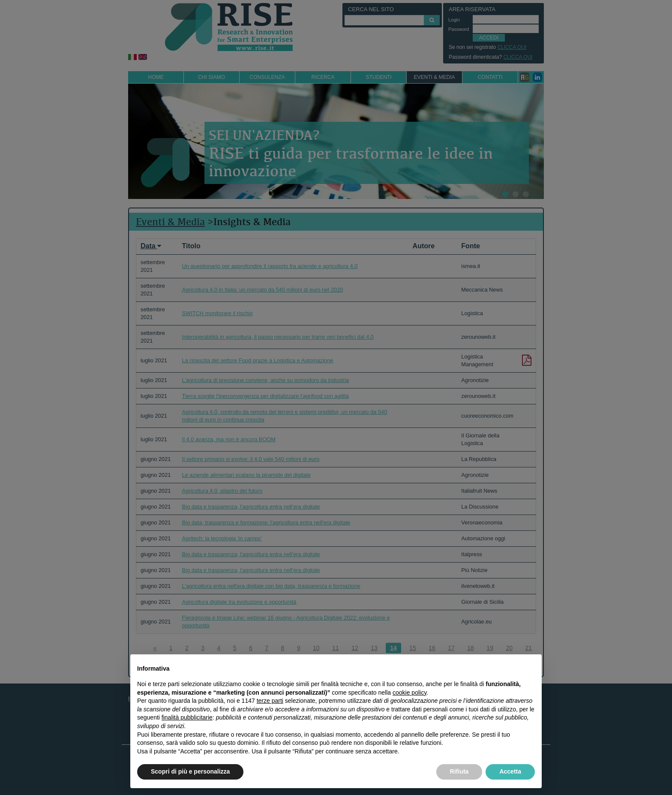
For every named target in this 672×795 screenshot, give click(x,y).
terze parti (270, 701)
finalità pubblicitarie (187, 717)
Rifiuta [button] (459, 771)
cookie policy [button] (409, 693)
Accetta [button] (510, 771)
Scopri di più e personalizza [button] (190, 771)
